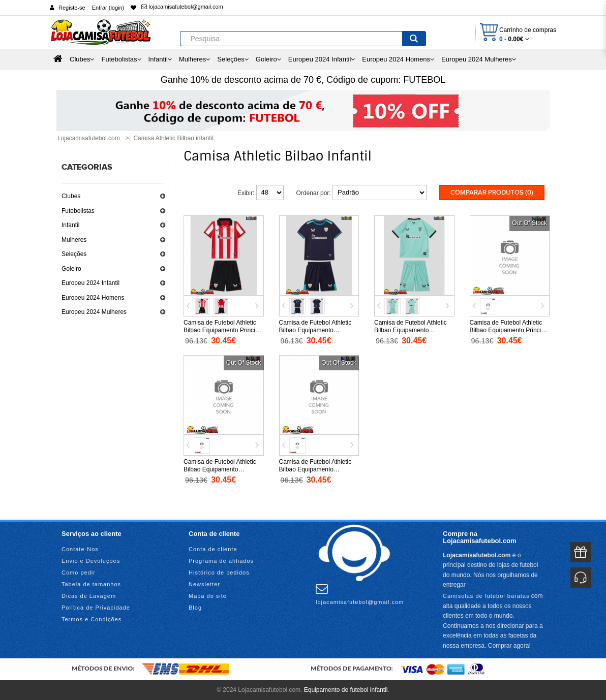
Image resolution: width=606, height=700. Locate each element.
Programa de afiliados (221, 561)
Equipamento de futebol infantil (346, 690)
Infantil (70, 225)
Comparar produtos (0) (492, 193)
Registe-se (72, 8)
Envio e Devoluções (91, 561)
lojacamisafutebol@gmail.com (182, 7)
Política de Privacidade (96, 608)
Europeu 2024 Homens (93, 298)
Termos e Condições (92, 619)
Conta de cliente (213, 549)
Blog (195, 608)
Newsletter (204, 584)
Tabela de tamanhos (91, 584)
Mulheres (74, 240)
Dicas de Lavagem (89, 596)
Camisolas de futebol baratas (486, 595)
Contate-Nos (80, 549)
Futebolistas (78, 211)
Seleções (74, 254)
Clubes (71, 196)
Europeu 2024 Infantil (90, 283)
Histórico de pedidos (219, 572)
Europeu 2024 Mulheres (94, 312)
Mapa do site (208, 596)
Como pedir (79, 572)
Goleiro (71, 269)
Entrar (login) (108, 8)
